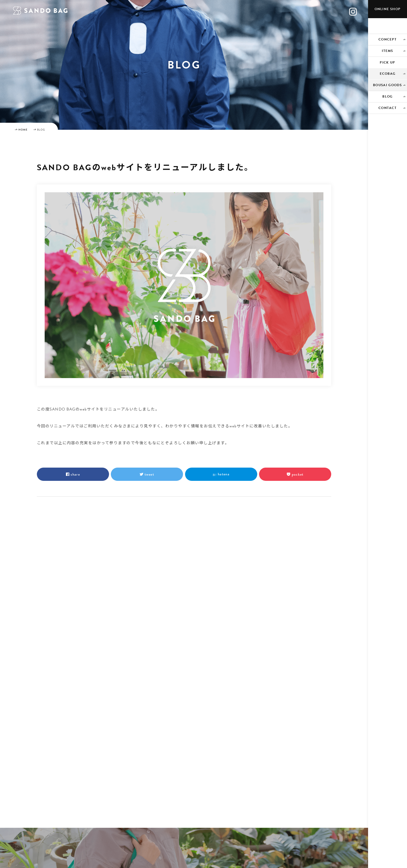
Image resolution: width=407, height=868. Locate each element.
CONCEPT (388, 39)
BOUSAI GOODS (388, 85)
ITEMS (388, 51)
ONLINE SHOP (388, 9)
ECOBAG (388, 74)
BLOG (387, 97)
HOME (23, 130)
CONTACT (388, 108)
